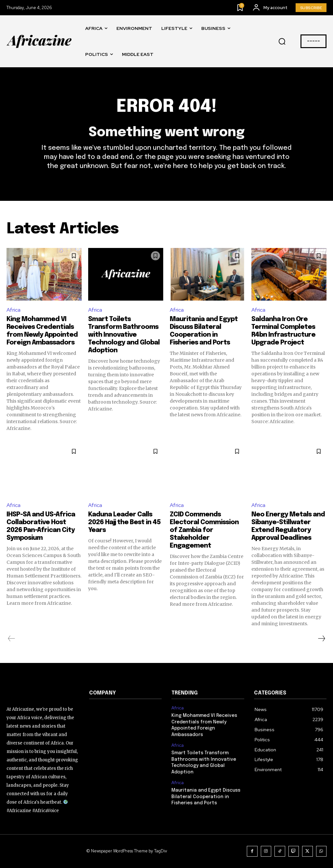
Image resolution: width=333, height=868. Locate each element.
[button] (282, 42)
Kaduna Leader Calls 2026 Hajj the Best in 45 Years (124, 522)
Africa (13, 310)
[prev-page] (12, 639)
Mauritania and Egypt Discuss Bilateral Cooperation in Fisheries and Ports (206, 797)
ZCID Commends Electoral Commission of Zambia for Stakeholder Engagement (204, 530)
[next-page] (321, 639)
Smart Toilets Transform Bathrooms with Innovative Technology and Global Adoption (124, 335)
